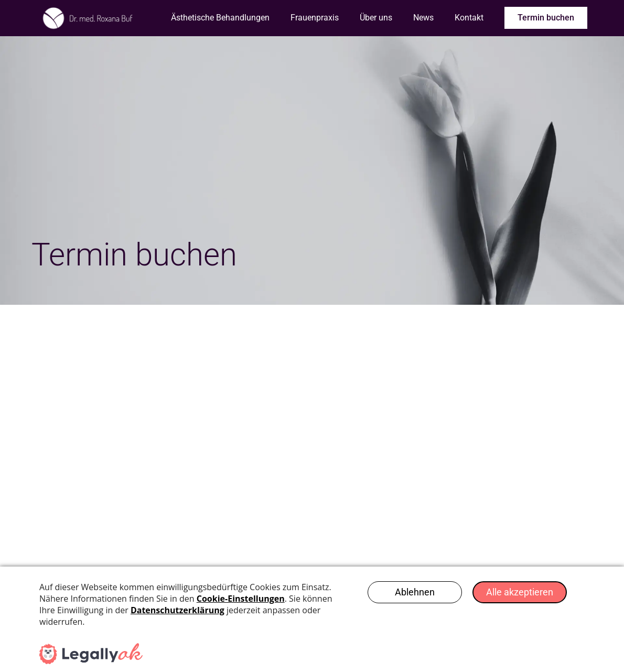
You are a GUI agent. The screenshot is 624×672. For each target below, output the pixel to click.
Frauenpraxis (315, 18)
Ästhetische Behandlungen (220, 18)
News (423, 18)
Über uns (376, 18)
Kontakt (469, 18)
